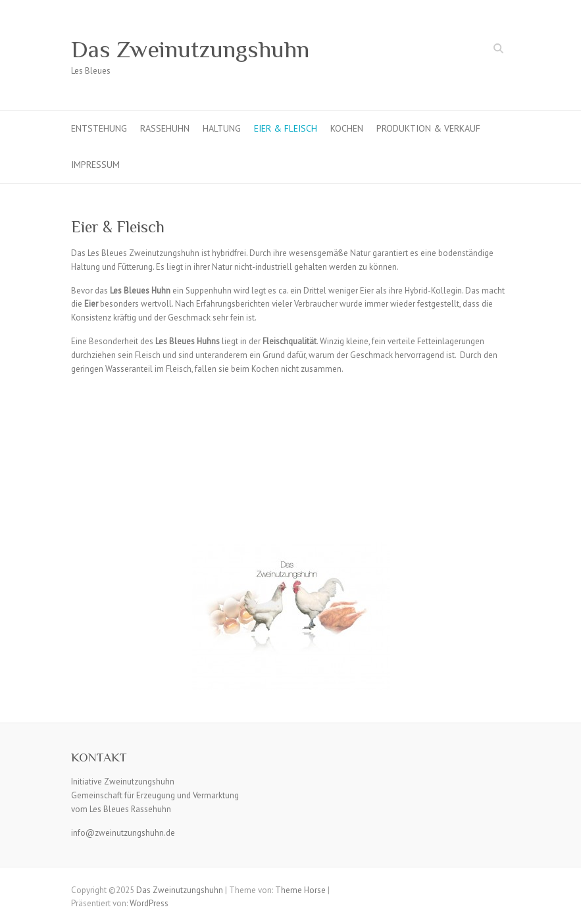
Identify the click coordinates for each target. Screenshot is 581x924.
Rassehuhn (165, 128)
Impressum (95, 165)
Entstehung (99, 128)
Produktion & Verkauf (428, 128)
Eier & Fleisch (286, 128)
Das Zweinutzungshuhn (190, 49)
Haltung (222, 128)
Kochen (347, 128)
